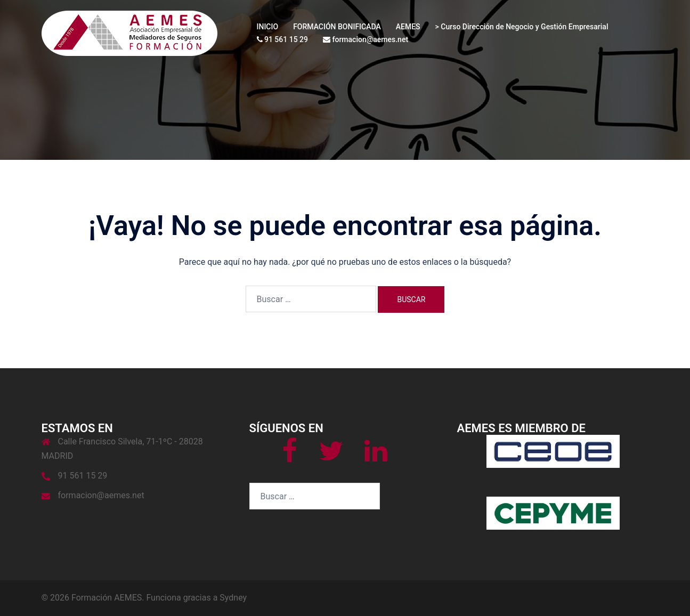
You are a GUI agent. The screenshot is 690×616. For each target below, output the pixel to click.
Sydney (233, 598)
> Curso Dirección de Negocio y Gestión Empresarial (522, 27)
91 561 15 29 (283, 39)
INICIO (268, 27)
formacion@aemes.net (366, 39)
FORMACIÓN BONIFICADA (337, 27)
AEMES (408, 27)
